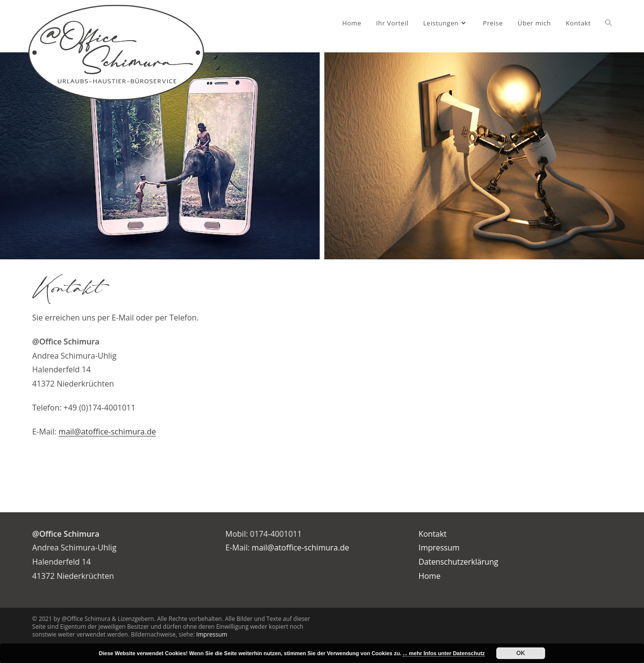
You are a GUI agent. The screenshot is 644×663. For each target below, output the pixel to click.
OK (521, 653)
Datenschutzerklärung (458, 562)
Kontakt (432, 534)
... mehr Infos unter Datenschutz (444, 653)
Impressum (439, 548)
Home (429, 576)
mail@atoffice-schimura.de (107, 432)
